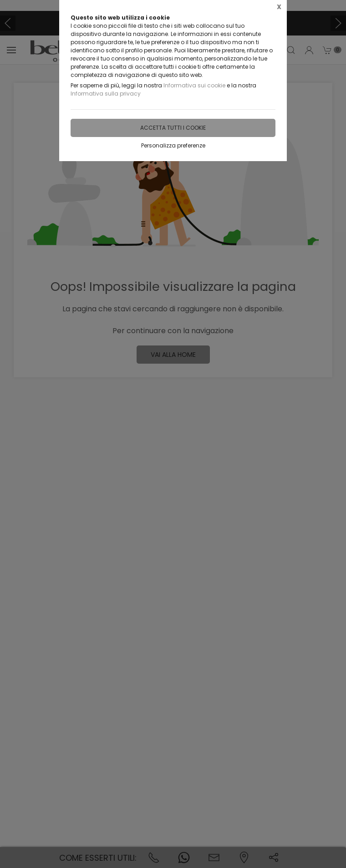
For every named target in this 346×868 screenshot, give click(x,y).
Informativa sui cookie (194, 85)
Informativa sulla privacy (106, 94)
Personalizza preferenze (173, 145)
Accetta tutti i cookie (173, 128)
